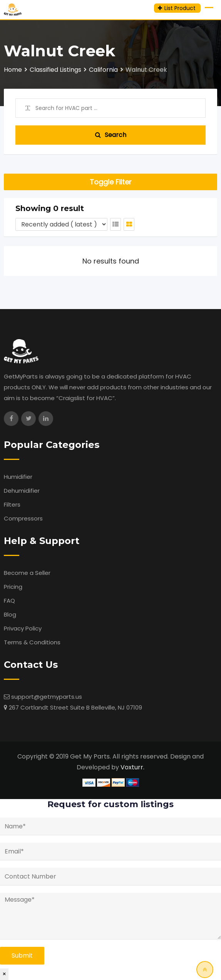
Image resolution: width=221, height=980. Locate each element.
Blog (10, 614)
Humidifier (18, 477)
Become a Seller (27, 573)
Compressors (23, 518)
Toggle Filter (111, 182)
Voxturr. (132, 767)
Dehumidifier (22, 491)
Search (111, 135)
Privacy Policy (23, 628)
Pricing (13, 587)
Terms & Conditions (32, 642)
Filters (12, 504)
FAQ (9, 601)
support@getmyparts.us (47, 697)
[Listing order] (61, 224)
